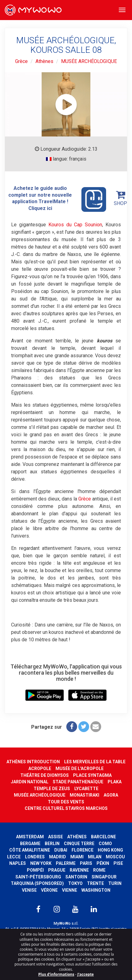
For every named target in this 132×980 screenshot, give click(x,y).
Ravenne (79, 870)
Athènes (44, 61)
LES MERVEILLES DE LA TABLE (95, 762)
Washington (96, 890)
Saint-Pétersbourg (38, 877)
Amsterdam (30, 837)
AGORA (111, 795)
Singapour (104, 877)
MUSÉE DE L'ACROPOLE (80, 769)
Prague (57, 870)
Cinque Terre (79, 844)
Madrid (58, 857)
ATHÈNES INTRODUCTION (33, 762)
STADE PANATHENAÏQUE (78, 782)
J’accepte (86, 974)
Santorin (76, 877)
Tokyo (75, 883)
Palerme (66, 863)
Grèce (21, 61)
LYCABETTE (86, 789)
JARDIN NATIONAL (30, 782)
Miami (77, 857)
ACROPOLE (40, 769)
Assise (56, 837)
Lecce (14, 857)
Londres (35, 857)
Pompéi (35, 870)
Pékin (103, 863)
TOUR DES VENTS (66, 802)
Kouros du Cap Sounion (75, 225)
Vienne (70, 890)
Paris (86, 863)
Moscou (115, 857)
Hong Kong (110, 850)
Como (105, 844)
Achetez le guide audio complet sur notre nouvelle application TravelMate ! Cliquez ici (57, 199)
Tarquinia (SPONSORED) (37, 883)
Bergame (30, 844)
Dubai (61, 850)
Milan (95, 857)
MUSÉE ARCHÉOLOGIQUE (89, 61)
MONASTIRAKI (85, 795)
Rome (99, 870)
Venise (29, 890)
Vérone (49, 890)
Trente (95, 883)
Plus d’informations (56, 974)
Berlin (52, 844)
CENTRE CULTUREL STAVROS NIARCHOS (66, 808)
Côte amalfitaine (30, 850)
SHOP (120, 198)
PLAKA (115, 782)
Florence (82, 850)
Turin (115, 883)
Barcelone (103, 837)
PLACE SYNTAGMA (92, 775)
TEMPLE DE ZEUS (52, 789)
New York (41, 863)
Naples (18, 863)
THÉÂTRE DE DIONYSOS (45, 775)
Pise (118, 863)
